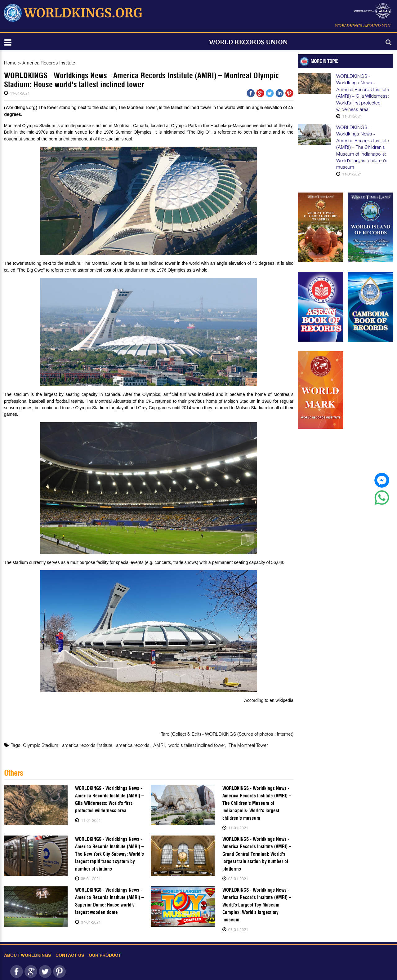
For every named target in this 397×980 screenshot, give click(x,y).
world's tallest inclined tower (197, 745)
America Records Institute (49, 63)
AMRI (159, 745)
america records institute (87, 745)
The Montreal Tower (248, 745)
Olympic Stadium (41, 745)
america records (133, 745)
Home (10, 63)
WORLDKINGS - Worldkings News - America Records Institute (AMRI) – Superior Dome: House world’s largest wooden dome (109, 901)
